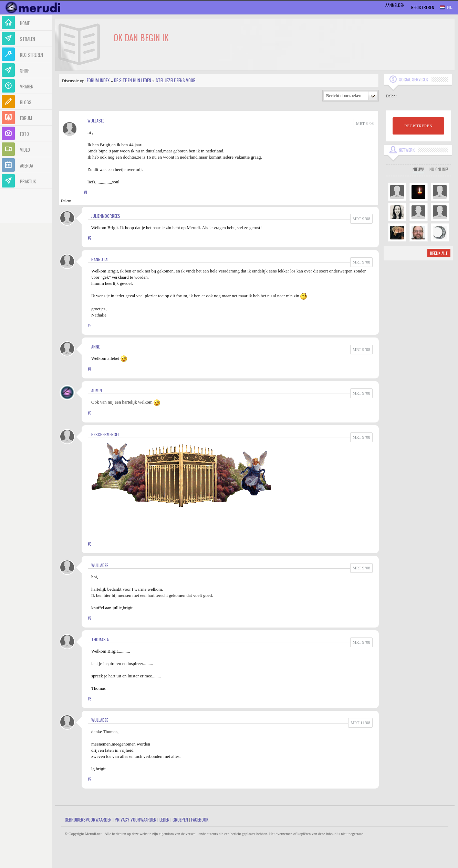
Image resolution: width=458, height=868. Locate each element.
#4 (90, 369)
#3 (90, 325)
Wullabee (96, 121)
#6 (90, 544)
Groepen (180, 819)
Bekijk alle (439, 253)
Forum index (98, 80)
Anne (96, 347)
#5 (90, 413)
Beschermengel (105, 434)
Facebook (200, 819)
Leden (164, 819)
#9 (90, 779)
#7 (90, 618)
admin (97, 390)
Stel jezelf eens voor (176, 80)
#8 (90, 699)
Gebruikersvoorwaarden (88, 819)
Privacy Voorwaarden (136, 819)
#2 (90, 238)
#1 (86, 192)
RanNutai (100, 259)
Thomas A (100, 639)
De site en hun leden (133, 80)
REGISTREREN (418, 126)
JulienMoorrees (106, 216)
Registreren (423, 7)
